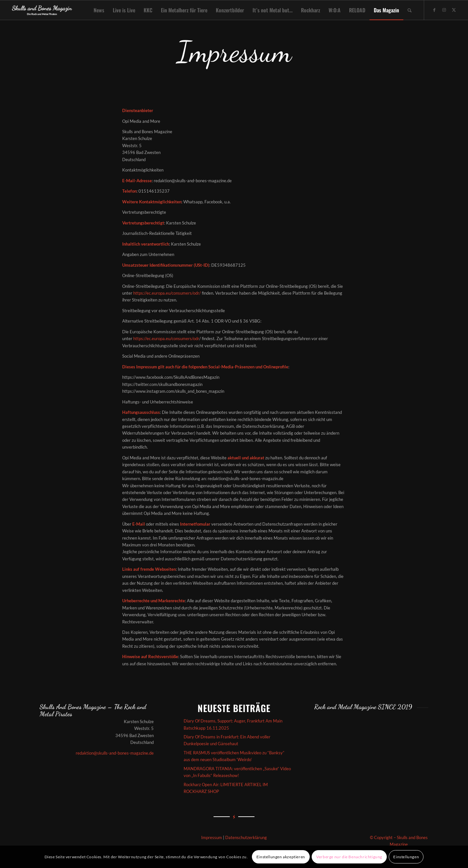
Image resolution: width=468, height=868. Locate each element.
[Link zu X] (454, 10)
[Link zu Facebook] (434, 10)
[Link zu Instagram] (444, 10)
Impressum (212, 837)
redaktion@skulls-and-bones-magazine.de (115, 753)
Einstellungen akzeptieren (281, 857)
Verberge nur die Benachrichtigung (349, 857)
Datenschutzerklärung (246, 837)
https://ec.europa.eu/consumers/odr (166, 338)
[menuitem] (99, 10)
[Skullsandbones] (42, 10)
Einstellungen (406, 857)
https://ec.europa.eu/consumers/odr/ (167, 293)
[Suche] (410, 10)
